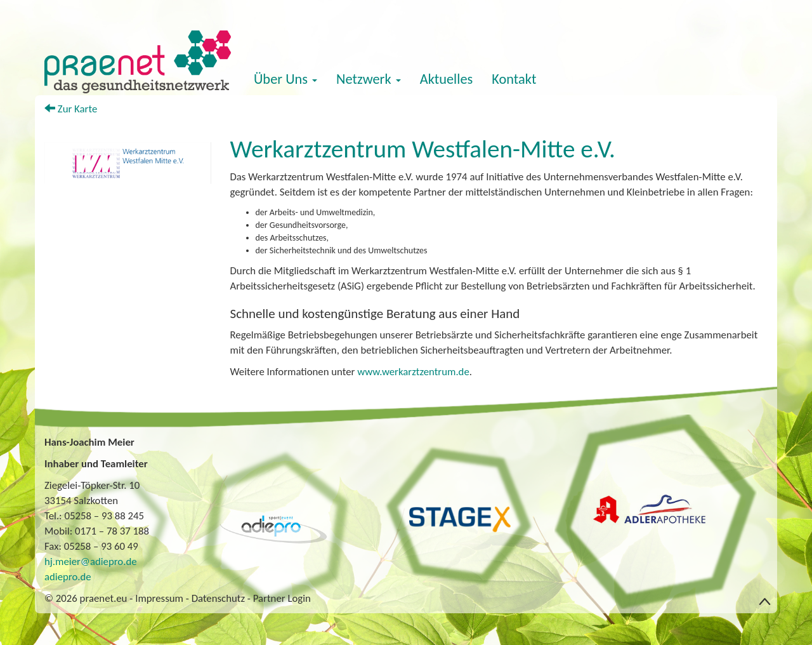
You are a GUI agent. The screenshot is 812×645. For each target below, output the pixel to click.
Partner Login (282, 598)
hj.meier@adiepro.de (91, 562)
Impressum (159, 598)
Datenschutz (218, 598)
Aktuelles (447, 79)
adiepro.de (68, 577)
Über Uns (285, 79)
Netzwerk (369, 79)
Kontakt (514, 79)
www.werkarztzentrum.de (413, 372)
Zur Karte (71, 109)
